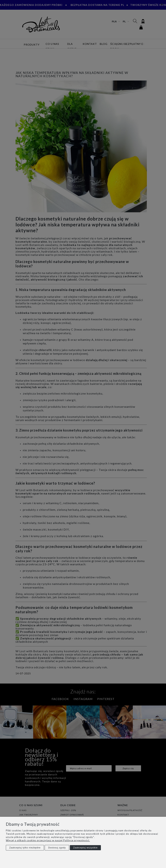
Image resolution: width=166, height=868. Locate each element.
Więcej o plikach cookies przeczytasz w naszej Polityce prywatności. (48, 840)
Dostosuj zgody (57, 848)
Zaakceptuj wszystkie (85, 848)
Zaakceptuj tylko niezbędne (25, 848)
